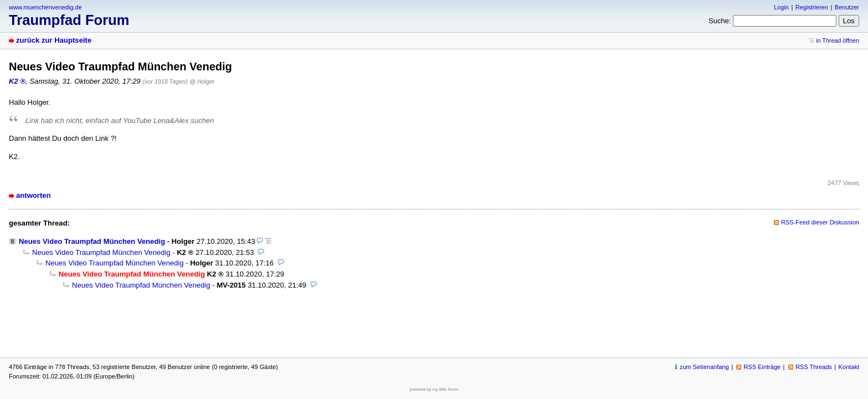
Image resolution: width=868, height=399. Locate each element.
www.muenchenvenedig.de (45, 7)
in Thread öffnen (838, 40)
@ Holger (202, 81)
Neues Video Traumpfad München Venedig (92, 241)
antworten (33, 195)
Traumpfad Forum (69, 20)
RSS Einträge (762, 367)
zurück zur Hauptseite (54, 40)
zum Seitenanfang (704, 367)
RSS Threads (814, 367)
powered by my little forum (434, 389)
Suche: (720, 21)
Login (781, 7)
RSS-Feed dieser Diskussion (820, 222)
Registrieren (812, 7)
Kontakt (849, 367)
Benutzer (847, 7)
